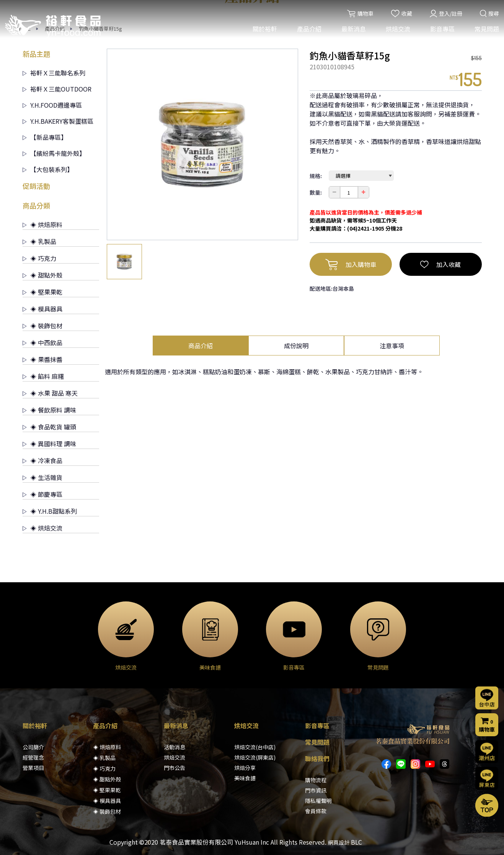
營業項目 (33, 768)
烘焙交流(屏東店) (255, 757)
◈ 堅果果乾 (42, 292)
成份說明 (296, 346)
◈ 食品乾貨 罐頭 (49, 427)
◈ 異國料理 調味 (49, 444)
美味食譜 (245, 778)
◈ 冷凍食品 (42, 460)
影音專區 (442, 30)
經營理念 (33, 757)
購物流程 (316, 780)
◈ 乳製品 (39, 241)
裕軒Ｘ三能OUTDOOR (57, 89)
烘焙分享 (245, 768)
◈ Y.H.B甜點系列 (50, 511)
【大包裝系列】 (48, 169)
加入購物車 (351, 264)
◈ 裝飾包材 (42, 326)
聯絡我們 (317, 758)
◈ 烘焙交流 (42, 528)
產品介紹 (308, 30)
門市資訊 (316, 790)
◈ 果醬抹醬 (42, 359)
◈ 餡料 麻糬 (43, 376)
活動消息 (175, 747)
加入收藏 (440, 264)
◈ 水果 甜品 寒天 (50, 393)
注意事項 (392, 346)
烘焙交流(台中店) (255, 747)
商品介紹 (201, 346)
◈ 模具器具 (42, 309)
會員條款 (316, 811)
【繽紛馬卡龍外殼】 (54, 153)
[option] (202, 144)
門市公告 (175, 768)
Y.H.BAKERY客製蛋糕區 (58, 121)
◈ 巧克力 (39, 258)
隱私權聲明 (318, 801)
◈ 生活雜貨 (42, 477)
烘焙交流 (397, 30)
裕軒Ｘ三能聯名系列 (54, 73)
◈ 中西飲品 (42, 342)
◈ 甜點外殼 (42, 275)
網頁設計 (339, 842)
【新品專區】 (45, 137)
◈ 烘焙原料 (42, 224)
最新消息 (353, 30)
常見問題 (486, 30)
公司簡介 (33, 747)
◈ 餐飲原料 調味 (49, 410)
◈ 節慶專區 (42, 494)
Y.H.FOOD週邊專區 (52, 105)
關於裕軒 (264, 30)
